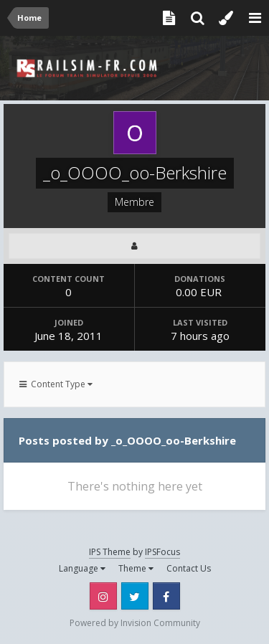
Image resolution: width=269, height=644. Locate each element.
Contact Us (189, 568)
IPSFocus (162, 552)
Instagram (103, 596)
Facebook (166, 596)
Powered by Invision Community (135, 623)
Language (82, 568)
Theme (136, 568)
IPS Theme (110, 552)
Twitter (135, 596)
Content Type (56, 384)
